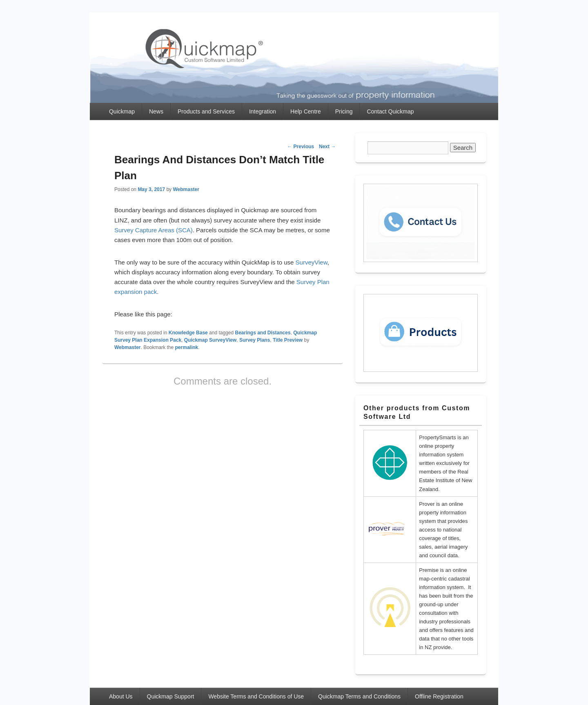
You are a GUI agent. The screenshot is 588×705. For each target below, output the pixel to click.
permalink (187, 347)
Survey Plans (255, 340)
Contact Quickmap (390, 111)
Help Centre (306, 111)
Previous (301, 147)
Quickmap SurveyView (210, 340)
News (156, 111)
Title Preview (288, 340)
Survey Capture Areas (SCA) (154, 230)
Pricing (344, 111)
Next (327, 147)
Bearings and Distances (263, 333)
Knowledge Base (188, 333)
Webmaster (186, 189)
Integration (263, 111)
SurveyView (312, 262)
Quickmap (122, 111)
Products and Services (206, 111)
